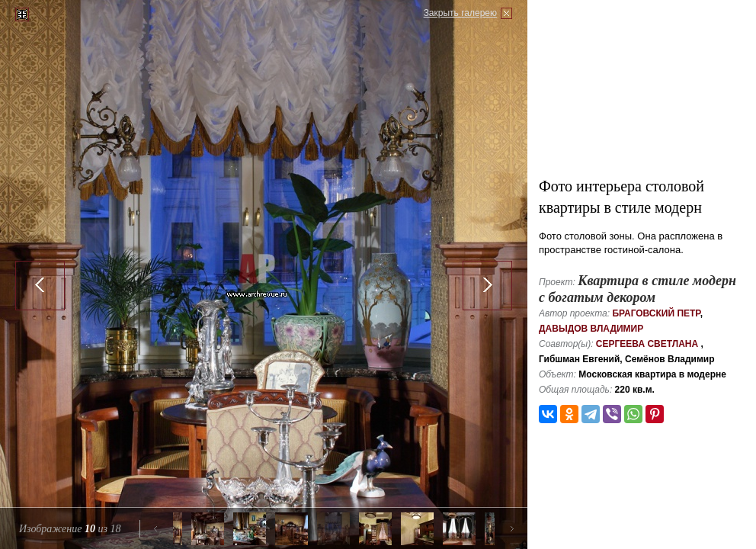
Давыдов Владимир (591, 329)
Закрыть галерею (460, 13)
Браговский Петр (656, 313)
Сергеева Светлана (647, 344)
